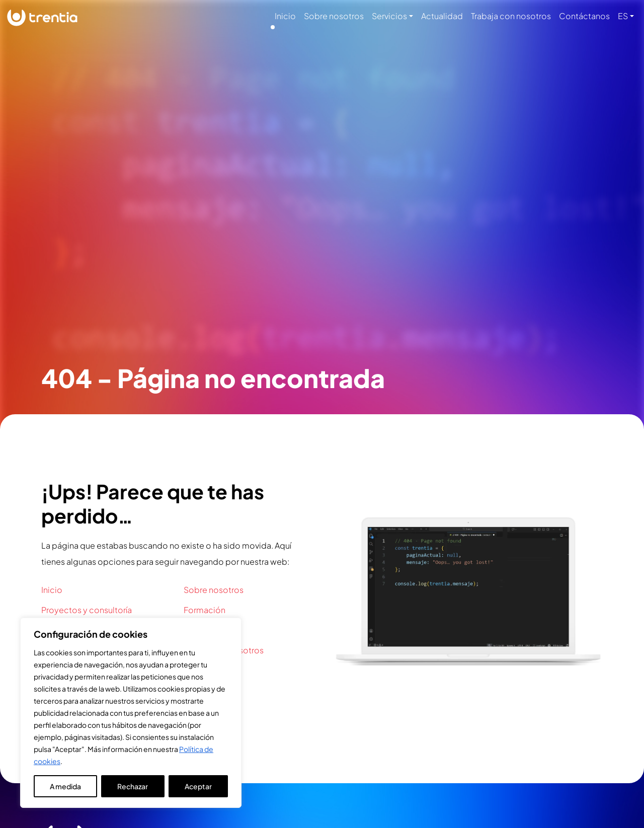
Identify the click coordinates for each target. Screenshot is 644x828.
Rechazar (133, 786)
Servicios (389, 16)
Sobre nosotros (334, 16)
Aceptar (198, 786)
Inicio (285, 16)
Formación (205, 610)
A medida (65, 786)
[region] (131, 713)
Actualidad (442, 16)
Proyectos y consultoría (87, 610)
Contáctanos (584, 16)
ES (623, 16)
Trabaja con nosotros (511, 16)
